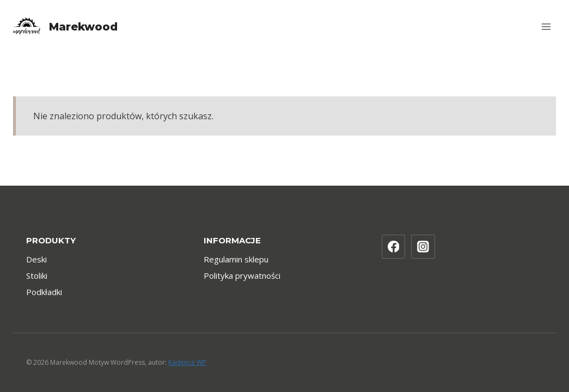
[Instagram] (423, 247)
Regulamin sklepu (236, 259)
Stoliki (37, 275)
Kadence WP (187, 362)
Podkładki (44, 292)
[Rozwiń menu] (546, 26)
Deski (36, 259)
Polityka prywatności (242, 275)
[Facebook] (394, 247)
